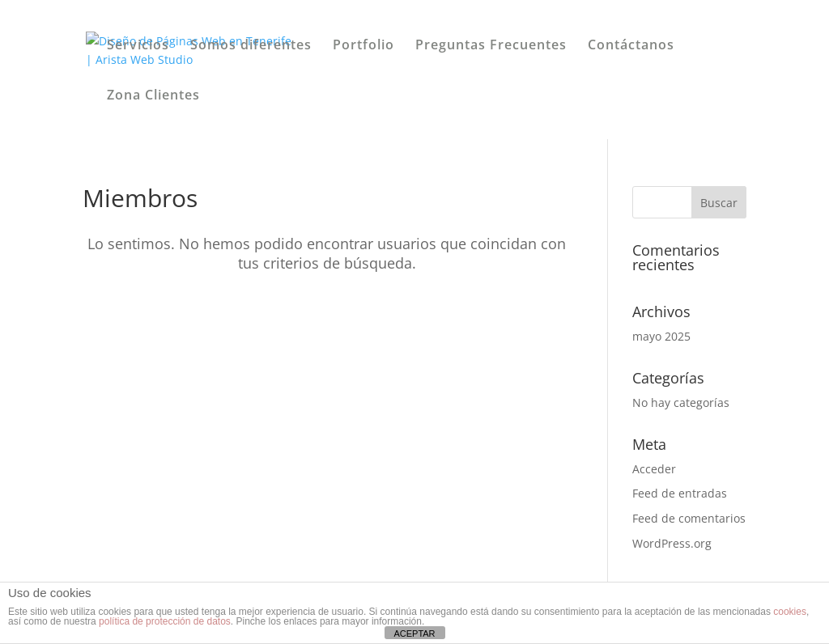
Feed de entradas (680, 493)
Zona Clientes (153, 96)
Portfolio (363, 46)
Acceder (654, 469)
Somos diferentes (251, 46)
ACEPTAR (414, 633)
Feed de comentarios (689, 518)
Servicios (138, 46)
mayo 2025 (661, 336)
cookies (790, 612)
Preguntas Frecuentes (491, 46)
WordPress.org (672, 543)
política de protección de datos (165, 621)
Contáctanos (631, 46)
